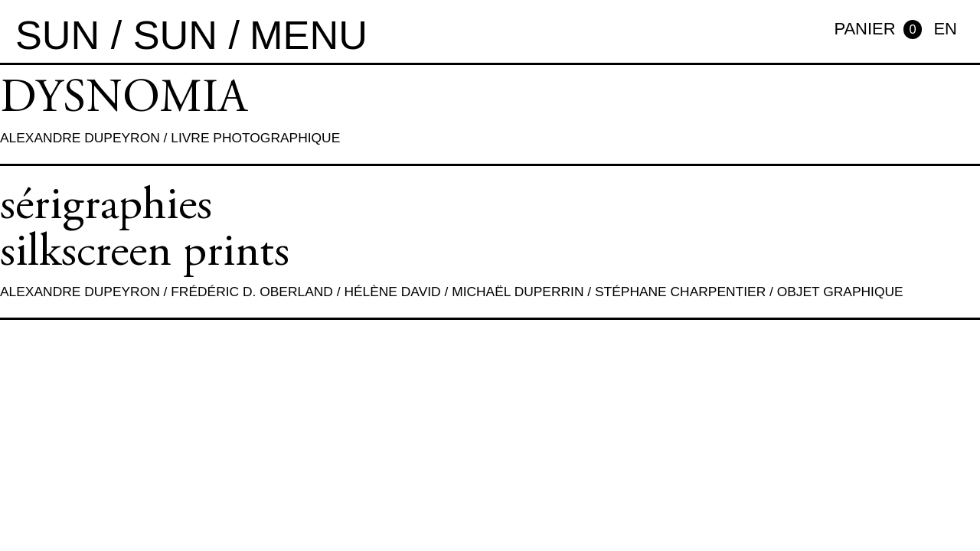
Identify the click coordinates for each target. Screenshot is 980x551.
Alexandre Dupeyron (80, 138)
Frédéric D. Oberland (252, 292)
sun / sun (116, 35)
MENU (309, 35)
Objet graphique (840, 292)
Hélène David (392, 292)
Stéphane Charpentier (680, 292)
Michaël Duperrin (518, 292)
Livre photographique (255, 138)
